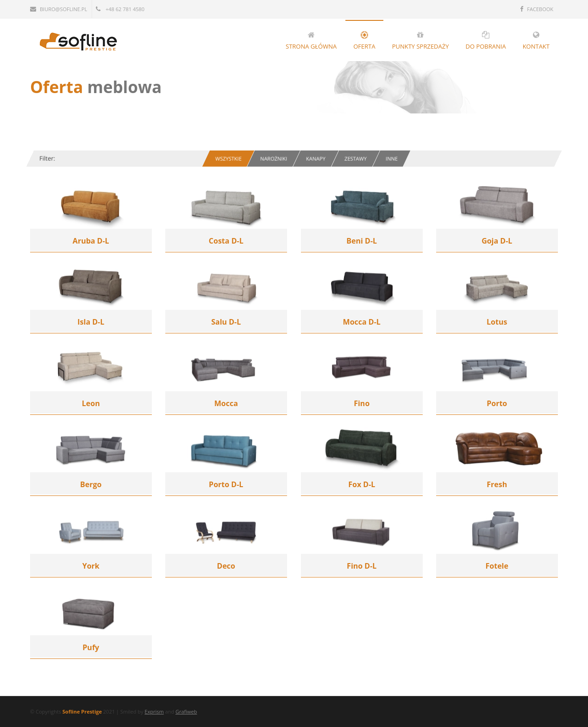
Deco (226, 566)
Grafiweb (186, 711)
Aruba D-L (91, 241)
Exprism (154, 711)
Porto (497, 403)
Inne (392, 159)
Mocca (226, 403)
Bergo (91, 484)
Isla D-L (91, 322)
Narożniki (274, 159)
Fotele (497, 566)
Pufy (91, 647)
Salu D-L (226, 322)
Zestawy (356, 159)
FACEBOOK (537, 9)
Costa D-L (226, 241)
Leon (91, 403)
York (91, 566)
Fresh (497, 484)
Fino (362, 403)
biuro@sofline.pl (59, 9)
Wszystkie (228, 159)
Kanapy (316, 159)
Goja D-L (497, 241)
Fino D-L (362, 566)
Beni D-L (362, 241)
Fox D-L (362, 484)
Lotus (497, 322)
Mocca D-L (362, 322)
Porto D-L (226, 484)
